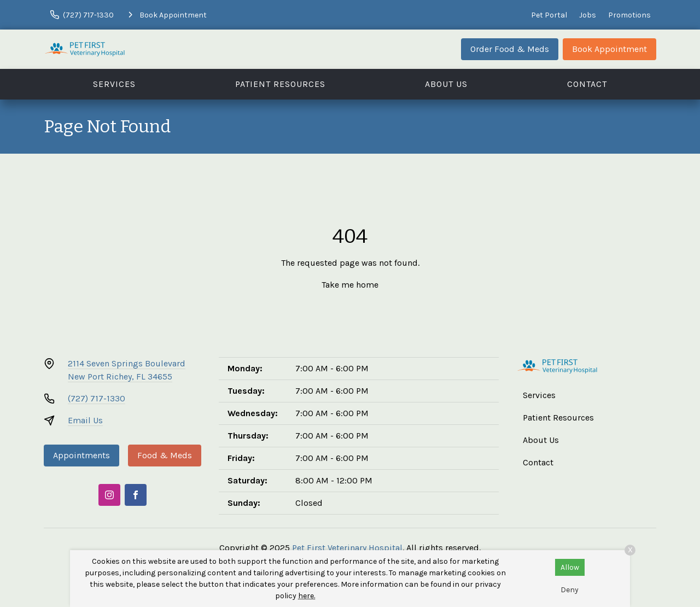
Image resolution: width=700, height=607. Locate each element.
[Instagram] (109, 495)
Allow (570, 567)
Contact (587, 84)
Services (114, 84)
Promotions (629, 15)
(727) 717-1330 (97, 398)
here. (307, 596)
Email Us (85, 420)
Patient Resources (280, 84)
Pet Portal (549, 15)
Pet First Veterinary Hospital (347, 548)
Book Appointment (609, 49)
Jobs (588, 15)
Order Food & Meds (510, 49)
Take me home (350, 285)
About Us (446, 84)
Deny (570, 590)
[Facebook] (136, 495)
